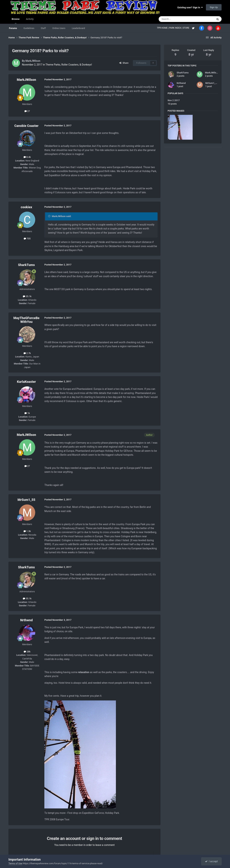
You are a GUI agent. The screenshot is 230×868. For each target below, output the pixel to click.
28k (27, 652)
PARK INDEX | (176, 28)
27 (27, 111)
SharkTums (26, 265)
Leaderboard (78, 28)
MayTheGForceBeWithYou (26, 320)
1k (27, 413)
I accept (211, 861)
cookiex (26, 207)
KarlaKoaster (26, 382)
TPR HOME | (163, 28)
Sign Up (214, 7)
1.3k (27, 531)
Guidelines (29, 28)
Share (124, 63)
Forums (13, 28)
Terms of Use (15, 863)
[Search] (178, 19)
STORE (186, 28)
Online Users (59, 28)
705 (27, 239)
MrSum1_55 (27, 500)
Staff (43, 28)
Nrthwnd (26, 620)
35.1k (27, 296)
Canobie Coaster (27, 126)
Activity (30, 19)
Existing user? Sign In (190, 7)
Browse (16, 21)
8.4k (27, 157)
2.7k (27, 353)
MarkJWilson (33, 61)
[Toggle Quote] (50, 216)
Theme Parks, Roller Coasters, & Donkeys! (69, 65)
